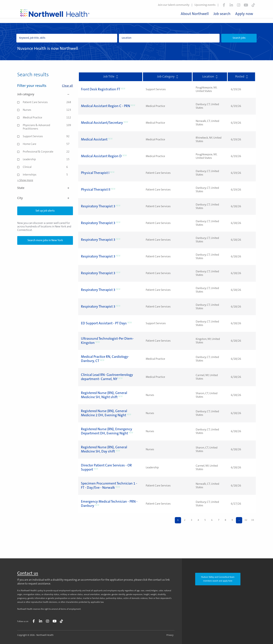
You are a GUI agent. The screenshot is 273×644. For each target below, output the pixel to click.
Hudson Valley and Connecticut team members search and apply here (218, 579)
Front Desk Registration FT (101, 89)
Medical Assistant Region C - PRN (106, 106)
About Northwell (195, 14)
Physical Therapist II (96, 190)
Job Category (167, 77)
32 (246, 520)
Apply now (244, 14)
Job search (222, 14)
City (45, 198)
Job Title (111, 77)
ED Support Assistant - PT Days (104, 323)
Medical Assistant (94, 140)
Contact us (28, 574)
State (45, 188)
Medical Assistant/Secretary (102, 123)
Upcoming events (205, 5)
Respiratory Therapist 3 (98, 206)
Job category (45, 95)
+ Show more (25, 180)
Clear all (67, 86)
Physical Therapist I (95, 173)
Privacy (170, 635)
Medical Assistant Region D (101, 156)
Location (210, 77)
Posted (241, 77)
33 (253, 520)
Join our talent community (174, 5)
